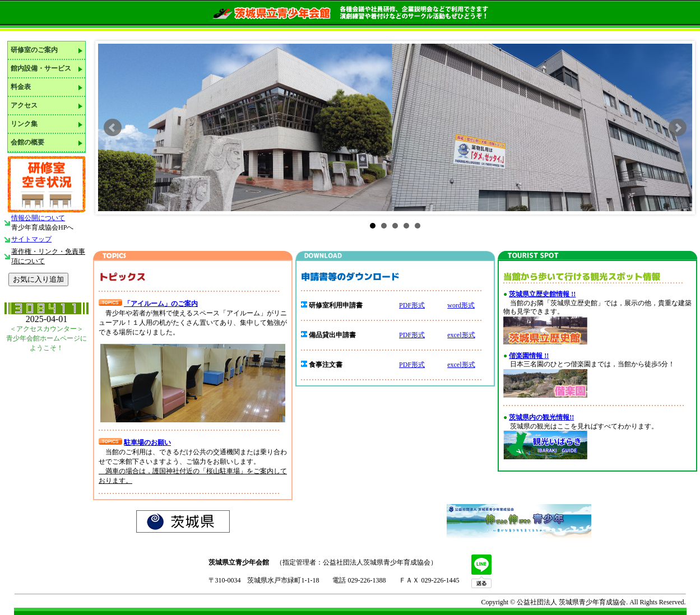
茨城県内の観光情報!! (541, 417)
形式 (418, 365)
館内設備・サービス (41, 68)
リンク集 (24, 124)
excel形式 (461, 335)
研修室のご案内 (34, 50)
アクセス (24, 105)
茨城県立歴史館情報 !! (542, 294)
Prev (113, 128)
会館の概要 (27, 142)
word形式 (461, 305)
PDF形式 (412, 305)
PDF (405, 365)
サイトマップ (31, 239)
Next (678, 128)
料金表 (21, 87)
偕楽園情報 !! (529, 356)
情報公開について (38, 218)
